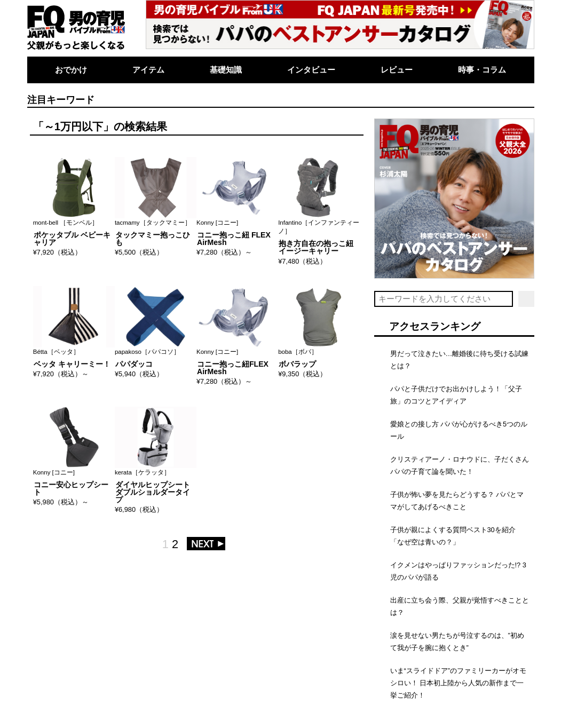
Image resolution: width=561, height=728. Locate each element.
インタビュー (311, 70)
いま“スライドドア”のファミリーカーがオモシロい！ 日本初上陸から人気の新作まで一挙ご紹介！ (459, 683)
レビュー (397, 70)
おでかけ (71, 70)
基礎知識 (226, 70)
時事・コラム (482, 70)
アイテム (148, 70)
